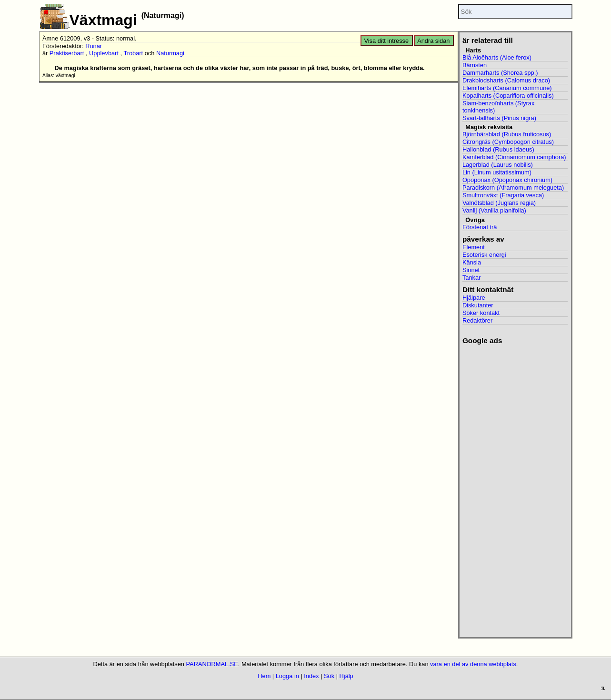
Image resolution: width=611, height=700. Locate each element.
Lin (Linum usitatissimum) (497, 172)
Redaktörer (477, 320)
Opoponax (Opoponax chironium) (507, 180)
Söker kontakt (481, 313)
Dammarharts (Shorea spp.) (500, 73)
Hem (264, 676)
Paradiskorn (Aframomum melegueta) (513, 188)
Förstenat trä (480, 227)
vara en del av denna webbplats (473, 664)
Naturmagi (170, 53)
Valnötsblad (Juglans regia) (499, 203)
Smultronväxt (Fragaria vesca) (503, 195)
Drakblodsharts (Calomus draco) (506, 80)
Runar (94, 46)
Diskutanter (478, 305)
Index (311, 676)
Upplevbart (104, 53)
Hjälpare (474, 298)
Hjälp (346, 676)
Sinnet (471, 270)
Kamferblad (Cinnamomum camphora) (514, 157)
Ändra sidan (433, 41)
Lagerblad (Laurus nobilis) (498, 165)
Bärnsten (475, 65)
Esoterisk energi (484, 255)
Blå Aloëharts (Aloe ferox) (497, 57)
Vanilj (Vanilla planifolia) (494, 210)
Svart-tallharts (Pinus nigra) (499, 118)
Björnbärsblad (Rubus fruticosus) (507, 134)
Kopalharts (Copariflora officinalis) (508, 96)
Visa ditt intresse (386, 41)
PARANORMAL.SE (212, 664)
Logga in (287, 676)
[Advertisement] (515, 488)
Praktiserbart (67, 53)
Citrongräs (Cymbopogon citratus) (508, 142)
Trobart (133, 53)
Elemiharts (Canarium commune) (507, 88)
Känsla (472, 262)
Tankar (471, 278)
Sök (329, 676)
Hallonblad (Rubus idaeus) (498, 149)
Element (474, 247)
